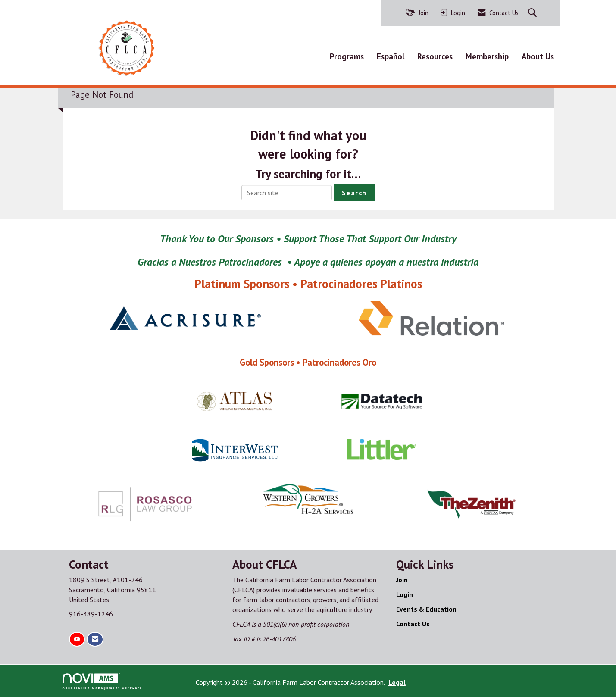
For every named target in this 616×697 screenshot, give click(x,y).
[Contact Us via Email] (95, 639)
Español (391, 56)
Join (402, 580)
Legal (397, 682)
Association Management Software (103, 681)
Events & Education (426, 609)
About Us (538, 56)
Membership (487, 56)
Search (354, 193)
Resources (435, 56)
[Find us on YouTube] (77, 639)
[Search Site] (533, 13)
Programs (347, 56)
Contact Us (413, 624)
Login (405, 594)
